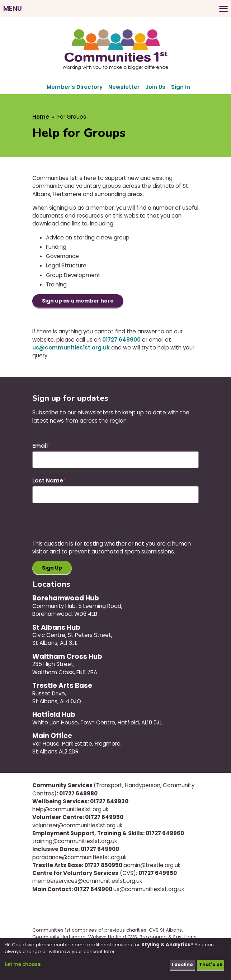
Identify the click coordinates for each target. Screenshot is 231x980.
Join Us (155, 87)
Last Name (48, 481)
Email (40, 446)
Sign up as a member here (80, 301)
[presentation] (87, 526)
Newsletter (124, 87)
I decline (181, 965)
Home (41, 117)
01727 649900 (121, 340)
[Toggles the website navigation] (115, 9)
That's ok (210, 965)
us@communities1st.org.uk (71, 348)
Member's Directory (75, 87)
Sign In (181, 87)
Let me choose (23, 965)
